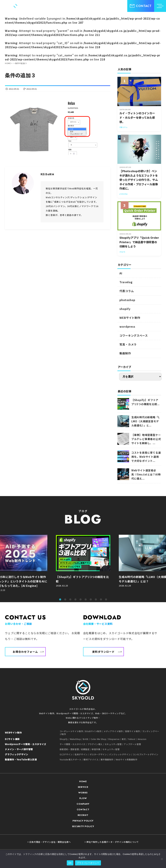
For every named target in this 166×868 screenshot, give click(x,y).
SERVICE (83, 787)
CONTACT (83, 810)
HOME (83, 781)
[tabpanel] (83, 565)
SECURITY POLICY (83, 826)
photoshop (127, 300)
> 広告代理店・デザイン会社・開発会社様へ (49, 842)
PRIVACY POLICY (83, 821)
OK (70, 863)
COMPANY (83, 804)
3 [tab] (70, 600)
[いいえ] (162, 859)
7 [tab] (91, 600)
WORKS (83, 793)
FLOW (83, 798)
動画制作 (125, 353)
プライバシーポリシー (88, 863)
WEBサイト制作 (130, 318)
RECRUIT (83, 815)
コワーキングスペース (134, 335)
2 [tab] (65, 600)
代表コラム (127, 291)
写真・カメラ (128, 344)
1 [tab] (60, 600)
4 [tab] (75, 600)
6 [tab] (86, 600)
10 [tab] (106, 600)
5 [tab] (81, 600)
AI (121, 273)
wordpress (127, 326)
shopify (125, 309)
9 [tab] (101, 600)
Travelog (126, 282)
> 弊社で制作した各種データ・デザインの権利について (112, 842)
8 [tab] (96, 600)
